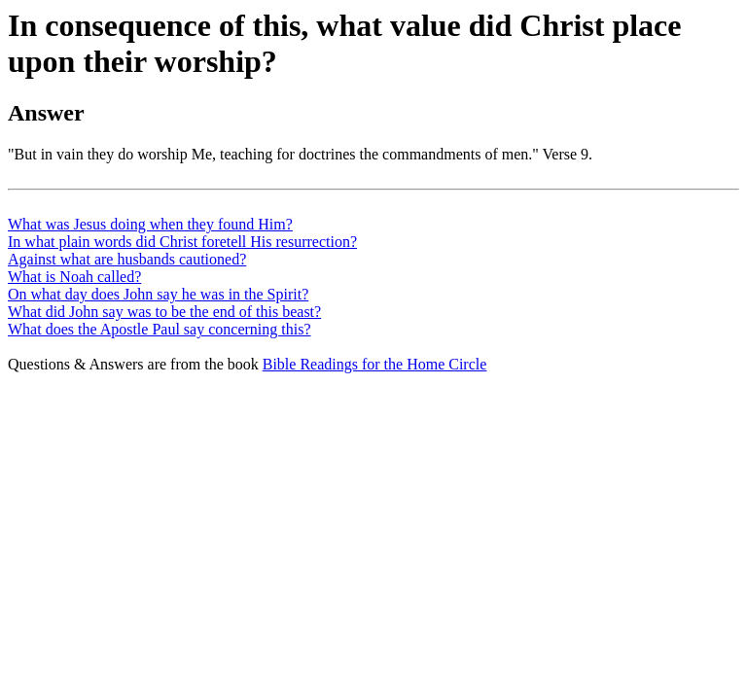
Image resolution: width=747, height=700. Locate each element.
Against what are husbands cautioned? (127, 259)
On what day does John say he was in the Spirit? (158, 294)
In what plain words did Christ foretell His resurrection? (182, 242)
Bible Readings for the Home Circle (375, 364)
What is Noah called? (74, 277)
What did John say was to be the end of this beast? (164, 312)
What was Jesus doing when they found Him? (150, 224)
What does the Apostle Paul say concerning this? (159, 329)
